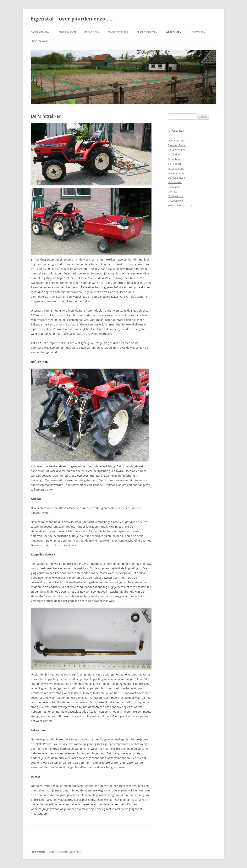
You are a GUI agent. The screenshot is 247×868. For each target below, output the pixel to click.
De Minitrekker (176, 150)
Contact (172, 192)
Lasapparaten (176, 173)
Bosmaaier (174, 187)
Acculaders (174, 154)
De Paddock (92, 32)
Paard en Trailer (118, 32)
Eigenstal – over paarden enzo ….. (72, 19)
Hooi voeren (198, 32)
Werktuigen (174, 32)
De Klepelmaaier (177, 178)
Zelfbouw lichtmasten (180, 205)
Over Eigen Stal (40, 32)
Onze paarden (67, 32)
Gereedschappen (147, 32)
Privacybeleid (39, 41)
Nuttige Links (176, 196)
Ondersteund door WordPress (65, 852)
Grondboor (174, 159)
